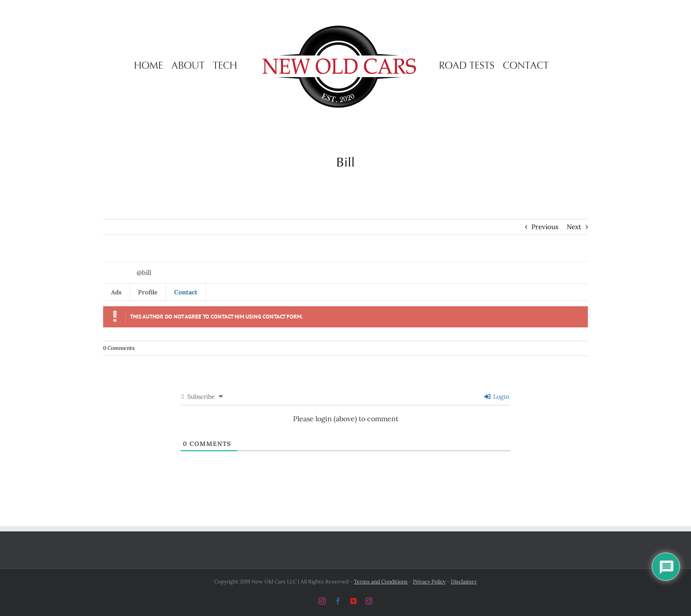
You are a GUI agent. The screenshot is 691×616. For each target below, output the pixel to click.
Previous (545, 227)
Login (497, 397)
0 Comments (119, 348)
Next (574, 227)
